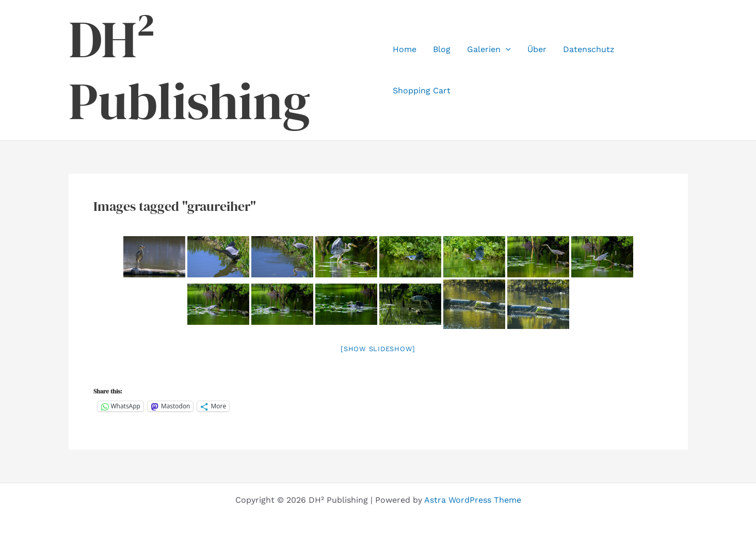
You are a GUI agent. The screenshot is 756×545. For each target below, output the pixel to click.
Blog (442, 49)
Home (405, 49)
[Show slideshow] (378, 349)
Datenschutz (589, 49)
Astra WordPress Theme (473, 500)
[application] (506, 49)
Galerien (489, 49)
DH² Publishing (189, 70)
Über (537, 49)
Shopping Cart (422, 90)
